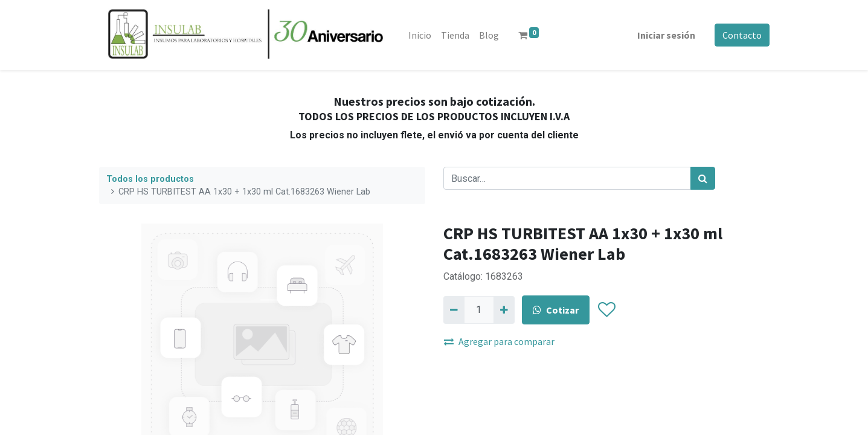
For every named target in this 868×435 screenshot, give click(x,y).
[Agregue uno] (504, 310)
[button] (607, 310)
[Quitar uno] (454, 310)
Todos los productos (150, 179)
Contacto (742, 35)
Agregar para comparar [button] (499, 341)
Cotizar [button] (556, 310)
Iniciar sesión (666, 35)
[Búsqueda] (703, 178)
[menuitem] (420, 35)
